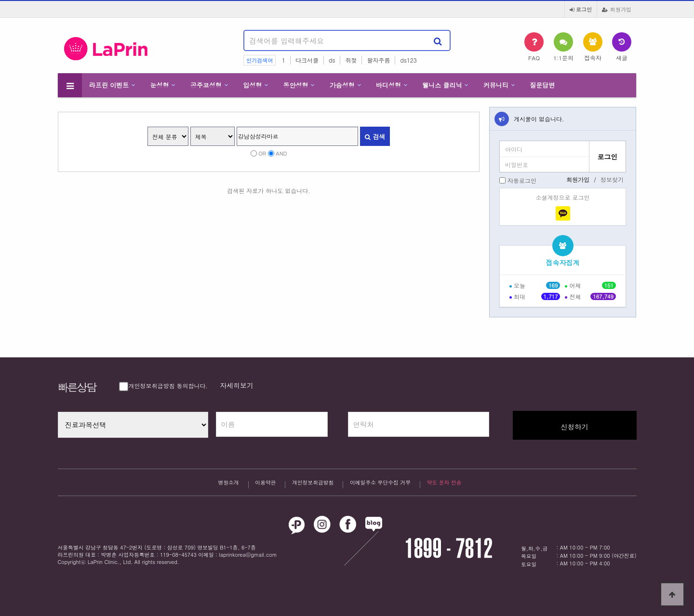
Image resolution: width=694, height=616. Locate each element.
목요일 (529, 556)
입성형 (252, 85)
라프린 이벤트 (109, 85)
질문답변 (542, 85)
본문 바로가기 (0, 0)
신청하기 (574, 427)
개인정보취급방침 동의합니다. (164, 386)
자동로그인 (522, 180)
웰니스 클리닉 (442, 85)
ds (332, 60)
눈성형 (160, 85)
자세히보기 (237, 385)
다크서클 (307, 60)
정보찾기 (612, 179)
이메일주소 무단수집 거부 (380, 484)
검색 (375, 137)
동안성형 (295, 85)
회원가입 (617, 9)
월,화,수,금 (534, 548)
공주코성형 (206, 85)
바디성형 (388, 85)
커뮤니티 (496, 85)
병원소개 (228, 484)
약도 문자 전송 (444, 482)
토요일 (529, 564)
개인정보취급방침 (313, 484)
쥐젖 (351, 60)
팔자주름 (378, 60)
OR (262, 153)
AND (281, 153)
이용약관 (265, 484)
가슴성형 (342, 85)
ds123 (408, 60)
